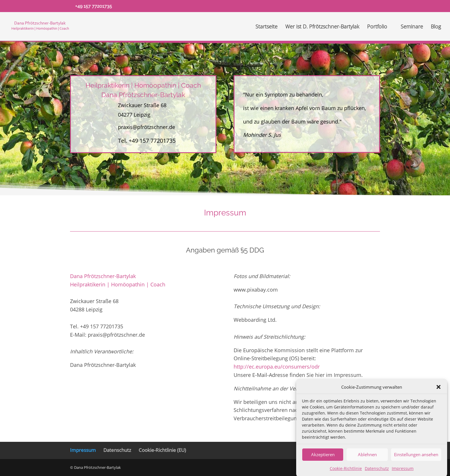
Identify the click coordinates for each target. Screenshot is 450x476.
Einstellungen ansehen (416, 460)
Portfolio (377, 27)
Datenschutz (117, 450)
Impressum (83, 450)
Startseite (266, 27)
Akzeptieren (323, 460)
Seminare (412, 27)
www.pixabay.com (256, 290)
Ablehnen (367, 460)
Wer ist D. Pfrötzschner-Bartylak (322, 27)
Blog (436, 27)
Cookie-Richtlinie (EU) (162, 450)
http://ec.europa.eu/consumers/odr (277, 367)
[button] (439, 393)
